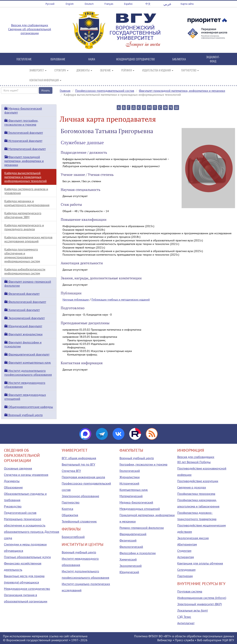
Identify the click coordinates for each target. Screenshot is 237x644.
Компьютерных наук (134, 490)
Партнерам (185, 576)
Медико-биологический (136, 502)
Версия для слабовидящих (30, 25)
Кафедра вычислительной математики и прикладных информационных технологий (26, 177)
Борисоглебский (73, 537)
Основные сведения (18, 468)
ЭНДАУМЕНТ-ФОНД (213, 59)
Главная (65, 91)
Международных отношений (140, 509)
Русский (50, 4)
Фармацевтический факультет (27, 354)
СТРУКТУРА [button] (61, 70)
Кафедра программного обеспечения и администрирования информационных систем (22, 255)
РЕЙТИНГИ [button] (128, 70)
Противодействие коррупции (198, 481)
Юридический (129, 572)
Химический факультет (22, 310)
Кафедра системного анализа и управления (26, 191)
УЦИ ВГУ (228, 640)
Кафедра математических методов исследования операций (28, 239)
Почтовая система (190, 591)
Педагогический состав (20, 513)
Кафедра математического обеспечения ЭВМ (23, 215)
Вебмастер (165, 640)
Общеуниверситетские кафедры (29, 407)
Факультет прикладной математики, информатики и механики (182, 91)
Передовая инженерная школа (83, 477)
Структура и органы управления (26, 475)
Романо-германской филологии (142, 528)
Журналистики (130, 477)
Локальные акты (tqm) (192, 610)
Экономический (131, 566)
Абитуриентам (187, 544)
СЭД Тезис (184, 617)
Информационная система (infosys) (202, 598)
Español (128, 4)
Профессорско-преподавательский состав (105, 91)
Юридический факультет (23, 326)
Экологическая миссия (193, 538)
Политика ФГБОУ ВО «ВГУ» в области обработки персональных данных (184, 636)
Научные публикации (76, 300)
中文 (148, 4)
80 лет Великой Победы (194, 462)
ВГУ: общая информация (79, 458)
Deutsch (89, 4)
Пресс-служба (184, 640)
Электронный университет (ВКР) (200, 604)
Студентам (184, 551)
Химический (128, 559)
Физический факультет (22, 294)
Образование (13, 487)
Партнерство (71, 502)
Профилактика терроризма (196, 494)
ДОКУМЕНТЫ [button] (84, 70)
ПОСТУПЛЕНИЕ (24, 59)
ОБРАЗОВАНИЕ (58, 59)
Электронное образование (80, 496)
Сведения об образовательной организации (30, 31)
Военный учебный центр (24, 415)
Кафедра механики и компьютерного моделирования (27, 203)
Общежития (70, 515)
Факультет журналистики (23, 334)
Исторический (129, 483)
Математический (131, 496)
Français (109, 4)
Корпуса (67, 509)
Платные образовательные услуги (27, 557)
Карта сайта (187, 4)
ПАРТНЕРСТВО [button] (190, 70)
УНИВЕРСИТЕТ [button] (38, 70)
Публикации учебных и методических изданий (121, 300)
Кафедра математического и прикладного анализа (24, 227)
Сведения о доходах (192, 487)
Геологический (130, 471)
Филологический (131, 547)
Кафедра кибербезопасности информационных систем (25, 271)
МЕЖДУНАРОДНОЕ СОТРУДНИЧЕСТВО (135, 59)
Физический (128, 540)
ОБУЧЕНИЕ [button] (107, 70)
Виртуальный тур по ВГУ (78, 464)
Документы (12, 481)
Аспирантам (186, 557)
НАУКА (92, 59)
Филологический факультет (25, 302)
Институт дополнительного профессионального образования (28, 373)
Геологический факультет (24, 133)
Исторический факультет (23, 141)
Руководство (13, 506)
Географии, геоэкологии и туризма (143, 464)
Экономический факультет (25, 318)
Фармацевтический (133, 534)
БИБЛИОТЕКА (179, 59)
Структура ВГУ (71, 471)
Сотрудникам (186, 570)
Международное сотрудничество (27, 589)
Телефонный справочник (79, 521)
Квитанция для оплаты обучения (200, 563)
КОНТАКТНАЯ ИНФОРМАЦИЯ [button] (45, 80)
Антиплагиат (186, 623)
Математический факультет (25, 149)
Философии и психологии (138, 553)
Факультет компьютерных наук (28, 362)
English (70, 4)
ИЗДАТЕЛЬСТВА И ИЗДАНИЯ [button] (158, 70)
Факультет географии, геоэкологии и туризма (21, 122)
